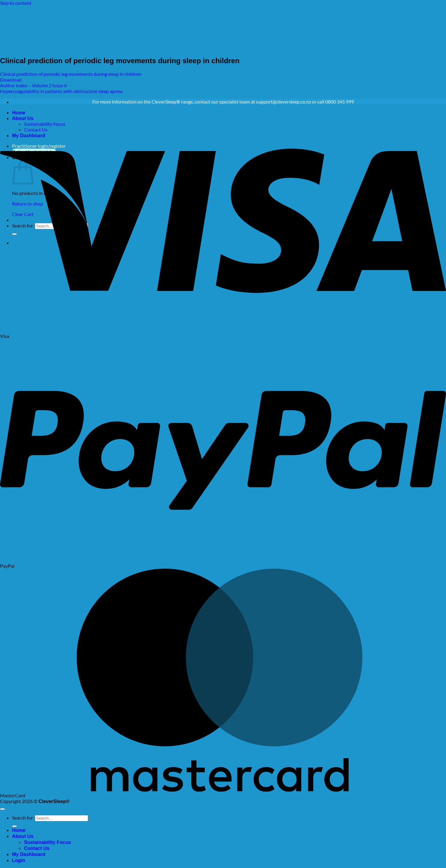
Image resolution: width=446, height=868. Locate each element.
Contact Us (37, 848)
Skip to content (16, 3)
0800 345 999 (340, 102)
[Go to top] (2, 809)
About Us (23, 836)
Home (19, 830)
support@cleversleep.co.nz (283, 102)
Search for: (23, 818)
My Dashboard (29, 854)
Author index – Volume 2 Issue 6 (33, 85)
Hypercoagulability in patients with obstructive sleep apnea (61, 91)
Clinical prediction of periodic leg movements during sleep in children (71, 74)
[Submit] (14, 826)
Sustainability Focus (48, 842)
